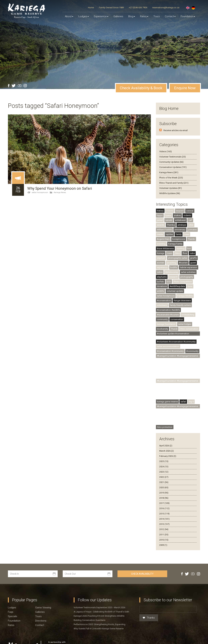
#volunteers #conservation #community (176, 342)
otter (191, 225)
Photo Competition (183, 282)
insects (170, 211)
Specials (13, 616)
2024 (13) (164, 467)
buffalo (161, 282)
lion (189, 249)
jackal (160, 220)
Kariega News (60, 192)
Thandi (174, 329)
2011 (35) (164, 535)
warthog (181, 249)
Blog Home (169, 109)
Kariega (161, 253)
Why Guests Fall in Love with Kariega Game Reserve (99, 629)
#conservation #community (170, 351)
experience (162, 267)
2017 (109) (164, 503)
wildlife (160, 291)
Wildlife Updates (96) (170, 193)
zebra (160, 272)
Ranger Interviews (182, 300)
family (179, 234)
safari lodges (185, 324)
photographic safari (178, 258)
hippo (160, 215)
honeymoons (179, 239)
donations (162, 286)
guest (193, 263)
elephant (161, 258)
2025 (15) (164, 461)
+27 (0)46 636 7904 (138, 8)
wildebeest (180, 220)
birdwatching (188, 315)
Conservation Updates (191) (173, 167)
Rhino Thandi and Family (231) (174, 183)
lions (190, 286)
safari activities (188, 272)
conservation (177, 319)
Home (91, 8)
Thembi (191, 239)
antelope (182, 225)
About (69, 16)
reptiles (169, 234)
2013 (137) (164, 524)
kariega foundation (166, 324)
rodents (187, 215)
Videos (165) (166, 151)
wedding (161, 244)
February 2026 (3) (168, 456)
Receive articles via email (176, 130)
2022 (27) (164, 477)
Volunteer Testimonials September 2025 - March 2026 (99, 607)
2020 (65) (164, 487)
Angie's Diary (163, 239)
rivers (170, 253)
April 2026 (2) (166, 446)
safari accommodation (168, 346)
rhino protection (165, 427)
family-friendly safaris (180, 305)
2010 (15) (164, 540)
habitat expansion (189, 267)
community (162, 319)
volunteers (162, 305)
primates (192, 230)
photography (187, 277)
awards (161, 225)
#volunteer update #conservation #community (173, 334)
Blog (132, 16)
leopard (180, 211)
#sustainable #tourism (168, 315)
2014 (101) (164, 519)
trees (187, 234)
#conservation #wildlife (168, 310)
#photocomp (172, 272)
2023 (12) (164, 472)
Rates (144, 16)
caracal (190, 211)
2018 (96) (164, 498)
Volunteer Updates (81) (171, 188)
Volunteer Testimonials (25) (173, 157)
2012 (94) (164, 529)
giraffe (193, 258)
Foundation (188, 16)
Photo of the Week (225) (171, 178)
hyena (168, 215)
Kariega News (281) (169, 172)
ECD (169, 282)
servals (169, 220)
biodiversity (163, 329)
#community (192, 351)
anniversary (180, 230)
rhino (177, 253)
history (160, 211)
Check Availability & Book (141, 88)
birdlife (174, 267)
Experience (101, 16)
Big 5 (191, 402)
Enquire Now (185, 88)
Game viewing (43, 608)
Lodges (12, 608)
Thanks (149, 618)
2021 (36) (164, 482)
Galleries (118, 16)
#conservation (164, 300)
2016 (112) (164, 508)
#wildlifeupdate (177, 286)
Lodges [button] (84, 16)
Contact (170, 16)
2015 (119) (164, 514)
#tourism (183, 263)
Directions (41, 621)
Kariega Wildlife (185, 296)
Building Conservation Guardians (90, 620)
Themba (171, 225)
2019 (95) (164, 493)
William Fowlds (164, 230)
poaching (172, 263)
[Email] (168, 609)
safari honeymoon (40, 192)
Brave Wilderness (165, 249)
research (173, 277)
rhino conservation (189, 329)
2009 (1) (163, 545)
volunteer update (175, 291)
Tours (157, 16)
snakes (177, 215)
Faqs (11, 612)
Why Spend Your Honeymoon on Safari (60, 188)
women (161, 263)
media (160, 234)
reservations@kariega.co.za (166, 8)
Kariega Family (175, 244)
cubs (192, 253)
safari (183, 402)
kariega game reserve (167, 402)
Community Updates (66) (171, 162)
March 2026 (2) (167, 451)
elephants (162, 277)
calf (190, 220)
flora (185, 253)
